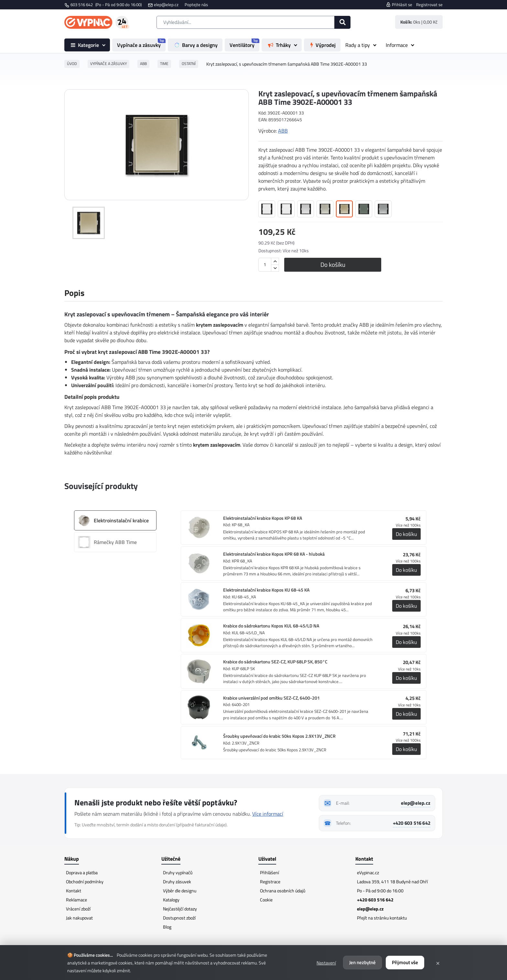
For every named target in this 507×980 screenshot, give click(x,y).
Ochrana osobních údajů (283, 891)
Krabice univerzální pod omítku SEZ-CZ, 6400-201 (271, 698)
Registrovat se (429, 5)
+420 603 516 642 (412, 823)
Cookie (266, 900)
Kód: (262, 113)
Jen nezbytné (362, 962)
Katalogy (171, 900)
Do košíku (333, 264)
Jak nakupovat (79, 918)
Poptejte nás (196, 5)
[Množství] (265, 265)
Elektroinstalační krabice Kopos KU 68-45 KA (266, 590)
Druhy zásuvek (177, 882)
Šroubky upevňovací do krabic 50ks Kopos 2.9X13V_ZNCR (279, 736)
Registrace (270, 882)
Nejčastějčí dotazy (180, 909)
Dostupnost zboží (179, 918)
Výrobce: (268, 131)
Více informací (268, 814)
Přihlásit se (399, 5)
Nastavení (326, 963)
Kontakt (74, 891)
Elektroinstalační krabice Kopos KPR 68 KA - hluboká (274, 554)
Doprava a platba (82, 872)
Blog (167, 927)
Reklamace (76, 900)
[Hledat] (342, 22)
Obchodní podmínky (85, 882)
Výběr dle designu (180, 891)
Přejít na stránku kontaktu (382, 918)
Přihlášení (270, 872)
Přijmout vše (405, 962)
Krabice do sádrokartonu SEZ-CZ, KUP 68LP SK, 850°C (275, 662)
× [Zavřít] (438, 963)
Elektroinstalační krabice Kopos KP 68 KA (263, 518)
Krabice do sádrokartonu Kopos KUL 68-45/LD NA (271, 626)
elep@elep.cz (166, 5)
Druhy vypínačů (178, 872)
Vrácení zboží (78, 909)
